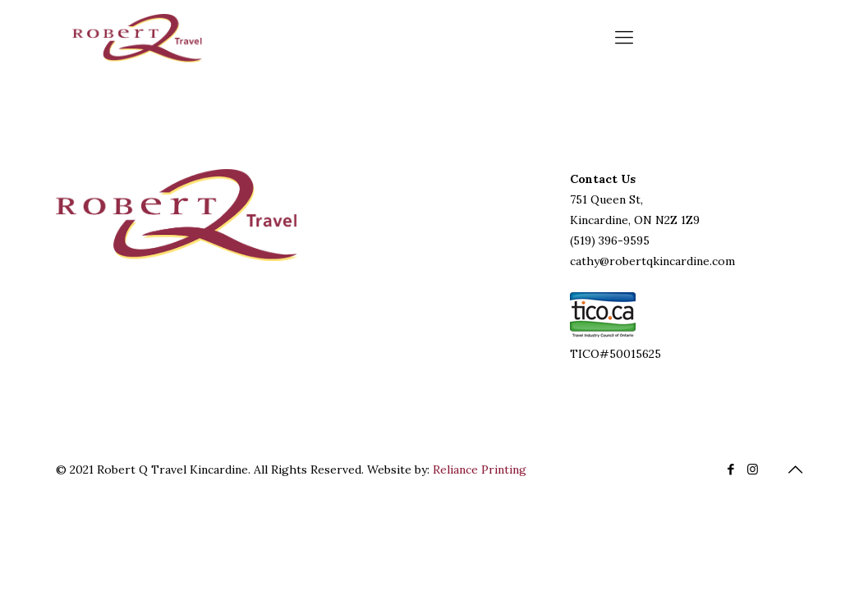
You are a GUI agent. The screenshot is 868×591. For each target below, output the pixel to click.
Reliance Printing (480, 470)
